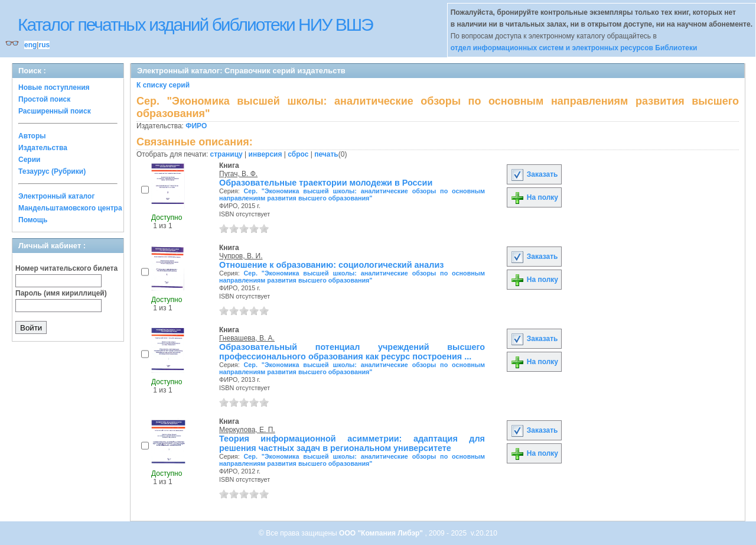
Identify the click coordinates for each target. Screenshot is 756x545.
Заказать (534, 174)
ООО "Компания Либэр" (382, 533)
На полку (534, 197)
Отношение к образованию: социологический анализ (331, 265)
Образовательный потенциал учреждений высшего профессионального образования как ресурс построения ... (352, 352)
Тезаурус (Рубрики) (52, 171)
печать (326, 154)
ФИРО (196, 126)
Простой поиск (44, 99)
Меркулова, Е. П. (247, 430)
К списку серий (163, 85)
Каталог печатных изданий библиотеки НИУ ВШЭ (195, 25)
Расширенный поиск (55, 111)
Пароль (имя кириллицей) (61, 293)
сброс (298, 154)
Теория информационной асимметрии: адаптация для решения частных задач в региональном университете (352, 443)
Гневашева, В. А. (247, 338)
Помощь (33, 220)
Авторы (32, 136)
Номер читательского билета (66, 268)
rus (44, 45)
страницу (227, 154)
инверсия (265, 154)
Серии (29, 160)
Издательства (43, 148)
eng (30, 45)
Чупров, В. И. (241, 256)
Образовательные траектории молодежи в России (326, 183)
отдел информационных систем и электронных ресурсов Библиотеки (574, 48)
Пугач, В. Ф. (238, 174)
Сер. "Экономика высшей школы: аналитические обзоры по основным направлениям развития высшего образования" (352, 194)
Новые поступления (54, 87)
